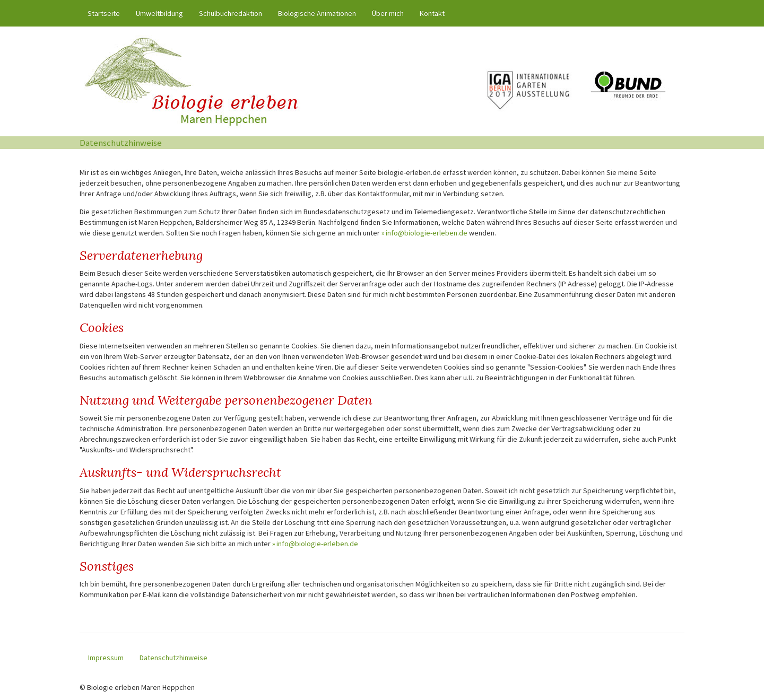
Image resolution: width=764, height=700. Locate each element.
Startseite (108, 13)
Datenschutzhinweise (173, 658)
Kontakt (432, 13)
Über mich (388, 13)
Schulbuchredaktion (231, 13)
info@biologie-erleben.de (427, 233)
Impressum (106, 658)
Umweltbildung (159, 13)
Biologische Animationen (317, 13)
